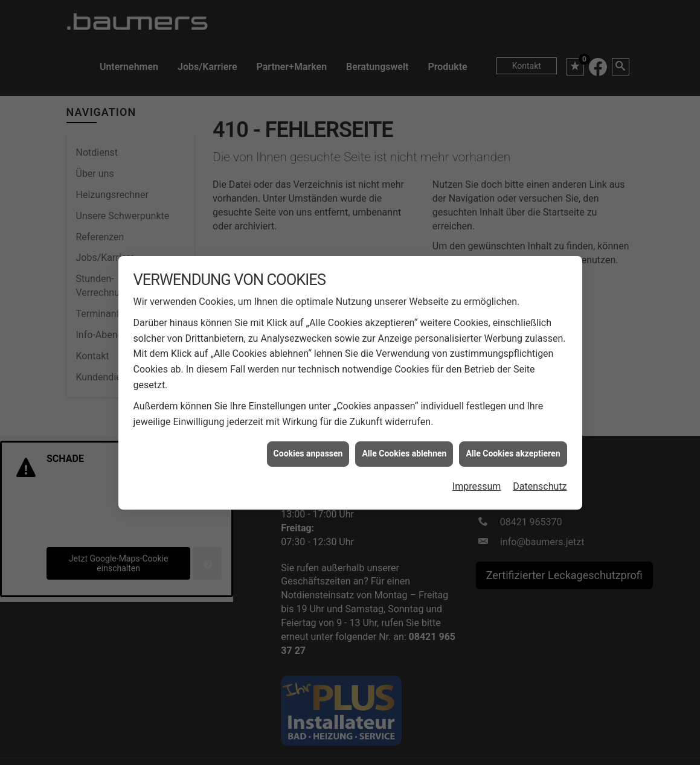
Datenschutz (540, 477)
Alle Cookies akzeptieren (513, 444)
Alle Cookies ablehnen (404, 444)
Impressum (477, 477)
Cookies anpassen (308, 444)
